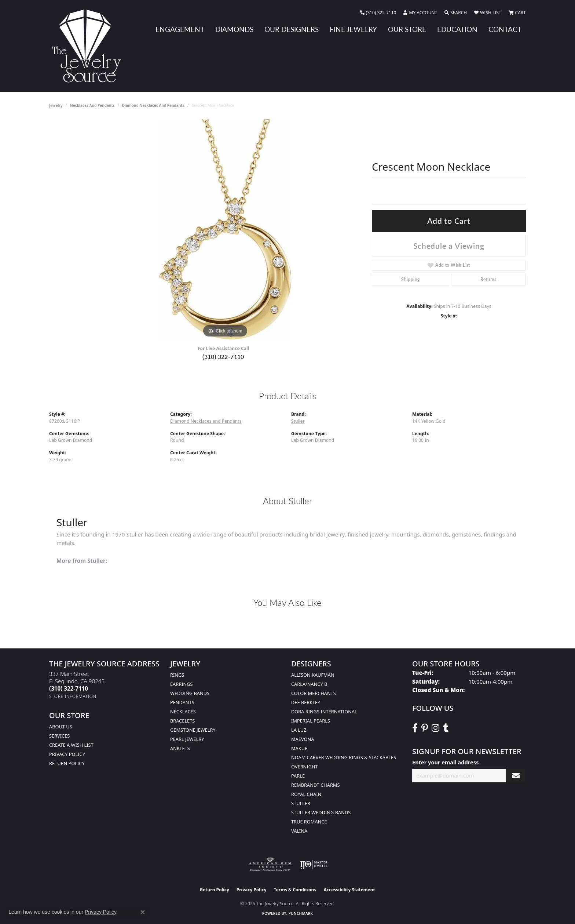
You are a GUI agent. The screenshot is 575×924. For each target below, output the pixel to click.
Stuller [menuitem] (301, 803)
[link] (378, 13)
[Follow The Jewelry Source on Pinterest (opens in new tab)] (425, 728)
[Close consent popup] (143, 912)
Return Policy (67, 763)
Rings (177, 675)
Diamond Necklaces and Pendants (153, 105)
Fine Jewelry (353, 29)
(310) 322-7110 (223, 356)
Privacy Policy (67, 754)
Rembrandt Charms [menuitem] (316, 785)
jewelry (56, 105)
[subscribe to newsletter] (516, 776)
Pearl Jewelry (187, 739)
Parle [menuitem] (298, 776)
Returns (488, 279)
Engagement (180, 29)
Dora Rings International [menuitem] (324, 712)
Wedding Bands (190, 693)
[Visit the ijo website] (314, 865)
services (59, 736)
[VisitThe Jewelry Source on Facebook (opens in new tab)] (415, 728)
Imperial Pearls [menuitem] (311, 721)
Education (457, 29)
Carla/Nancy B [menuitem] (309, 684)
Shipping (410, 279)
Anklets (180, 748)
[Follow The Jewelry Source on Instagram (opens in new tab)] (435, 728)
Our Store (407, 29)
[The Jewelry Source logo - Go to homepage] (89, 46)
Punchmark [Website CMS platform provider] (301, 913)
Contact (505, 29)
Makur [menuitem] (299, 748)
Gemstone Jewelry (193, 730)
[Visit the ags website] (270, 865)
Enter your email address (445, 762)
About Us (61, 727)
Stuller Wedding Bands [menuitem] (321, 812)
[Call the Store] (69, 688)
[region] (225, 229)
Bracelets (182, 721)
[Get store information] (73, 696)
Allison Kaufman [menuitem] (313, 675)
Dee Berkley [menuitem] (306, 702)
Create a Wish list (71, 745)
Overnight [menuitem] (305, 767)
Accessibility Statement (349, 890)
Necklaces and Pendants (92, 105)
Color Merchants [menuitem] (314, 693)
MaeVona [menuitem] (303, 739)
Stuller (298, 421)
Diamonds (234, 29)
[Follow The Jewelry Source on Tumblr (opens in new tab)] (446, 728)
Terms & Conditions (295, 890)
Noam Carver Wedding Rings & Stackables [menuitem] (344, 757)
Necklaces (183, 712)
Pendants (182, 702)
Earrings (182, 684)
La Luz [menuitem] (299, 730)
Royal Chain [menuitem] (306, 794)
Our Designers (292, 29)
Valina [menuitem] (299, 831)
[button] (420, 13)
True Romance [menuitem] (309, 822)
